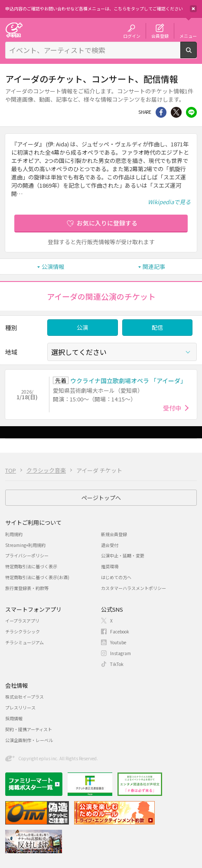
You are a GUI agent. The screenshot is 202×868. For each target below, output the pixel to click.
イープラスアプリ (22, 621)
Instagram (121, 653)
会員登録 (160, 36)
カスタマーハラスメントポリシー (134, 588)
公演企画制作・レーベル (29, 740)
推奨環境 (110, 566)
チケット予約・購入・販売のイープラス (14, 30)
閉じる (193, 9)
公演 (82, 327)
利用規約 (14, 534)
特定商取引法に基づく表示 (31, 566)
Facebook (120, 631)
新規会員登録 (114, 534)
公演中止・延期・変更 (123, 555)
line (191, 112)
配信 (157, 327)
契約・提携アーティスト (29, 729)
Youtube (118, 642)
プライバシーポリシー (27, 555)
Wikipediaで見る (169, 202)
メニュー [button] (188, 36)
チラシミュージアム (24, 642)
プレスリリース (20, 707)
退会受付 (110, 545)
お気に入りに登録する (107, 223)
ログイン (132, 36)
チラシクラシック (23, 631)
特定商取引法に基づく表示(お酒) (37, 577)
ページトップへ (101, 498)
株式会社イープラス (24, 697)
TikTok (117, 664)
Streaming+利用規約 (25, 545)
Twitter (176, 112)
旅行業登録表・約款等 (27, 588)
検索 (197, 55)
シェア (161, 112)
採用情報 (14, 718)
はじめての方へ (116, 577)
